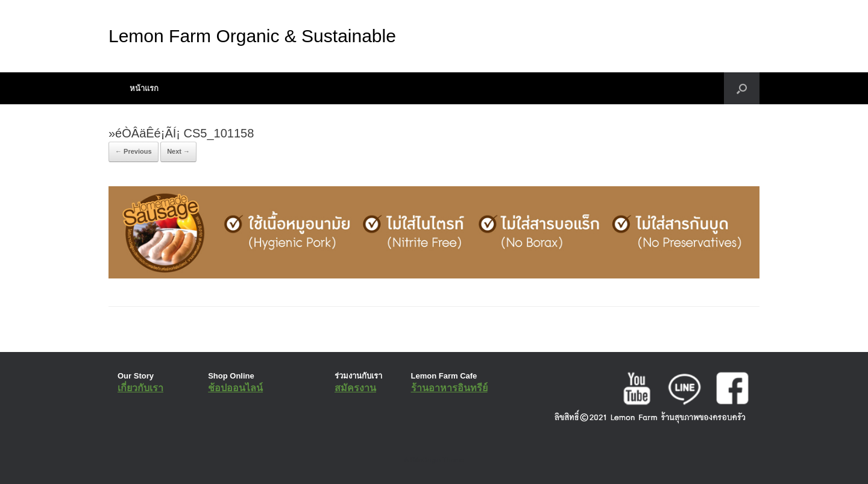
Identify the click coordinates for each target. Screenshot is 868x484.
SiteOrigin (425, 460)
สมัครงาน (355, 388)
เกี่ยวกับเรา (140, 388)
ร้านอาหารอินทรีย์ (449, 388)
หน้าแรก (144, 88)
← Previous (134, 151)
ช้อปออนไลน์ (235, 388)
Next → (178, 151)
